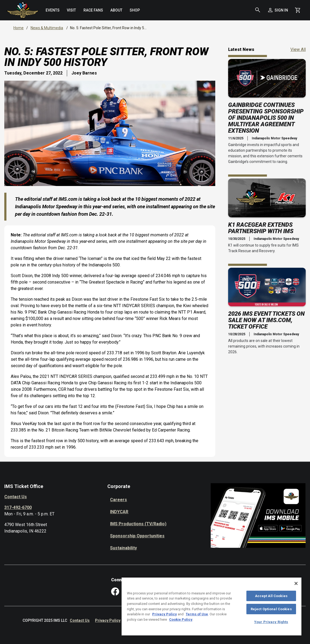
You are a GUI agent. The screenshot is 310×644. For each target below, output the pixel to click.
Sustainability (123, 548)
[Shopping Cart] (298, 10)
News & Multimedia (47, 28)
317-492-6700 (18, 507)
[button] (258, 10)
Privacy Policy (108, 620)
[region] (211, 606)
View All (298, 49)
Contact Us (16, 497)
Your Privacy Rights (271, 622)
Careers (118, 500)
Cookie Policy (181, 619)
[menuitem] (53, 10)
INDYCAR (119, 512)
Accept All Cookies (271, 596)
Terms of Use (197, 614)
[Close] (296, 583)
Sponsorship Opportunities (137, 536)
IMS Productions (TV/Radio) (138, 524)
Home (19, 28)
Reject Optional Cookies (271, 609)
